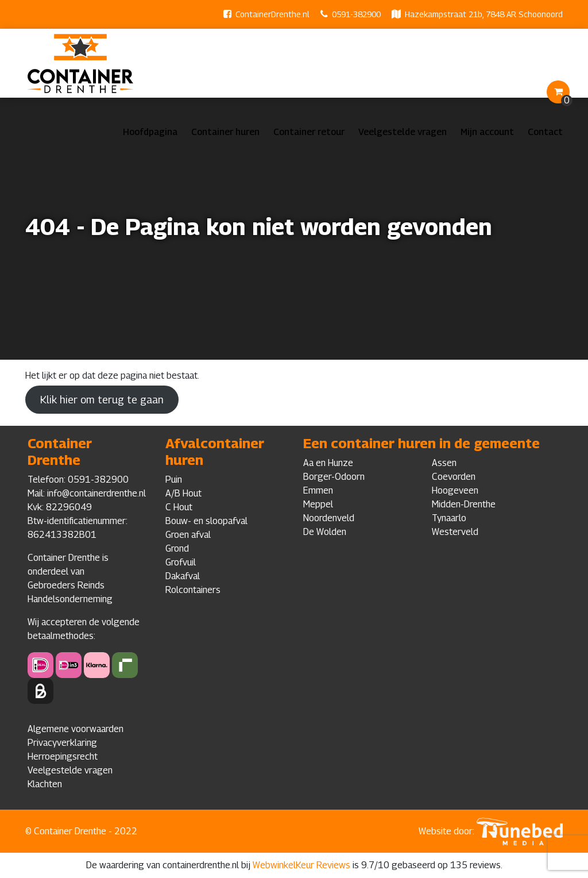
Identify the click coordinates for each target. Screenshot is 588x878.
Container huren (225, 132)
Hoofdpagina (150, 132)
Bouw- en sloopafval (206, 521)
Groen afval (188, 535)
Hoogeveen (455, 490)
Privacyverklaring (62, 743)
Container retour (309, 132)
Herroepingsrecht (63, 756)
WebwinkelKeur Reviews (301, 865)
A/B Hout (183, 493)
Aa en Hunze (328, 463)
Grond (177, 548)
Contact (545, 132)
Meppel (318, 504)
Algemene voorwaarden (76, 729)
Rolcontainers (193, 590)
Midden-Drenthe (464, 504)
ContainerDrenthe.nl (272, 14)
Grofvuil (181, 562)
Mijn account (487, 132)
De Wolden (325, 532)
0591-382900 (356, 14)
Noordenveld (329, 518)
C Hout (179, 507)
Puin (174, 480)
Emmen (318, 490)
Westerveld (455, 532)
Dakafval (183, 576)
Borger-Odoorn (334, 477)
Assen (444, 463)
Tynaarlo (449, 518)
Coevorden (454, 477)
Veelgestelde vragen (403, 132)
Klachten (45, 784)
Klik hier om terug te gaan (102, 400)
